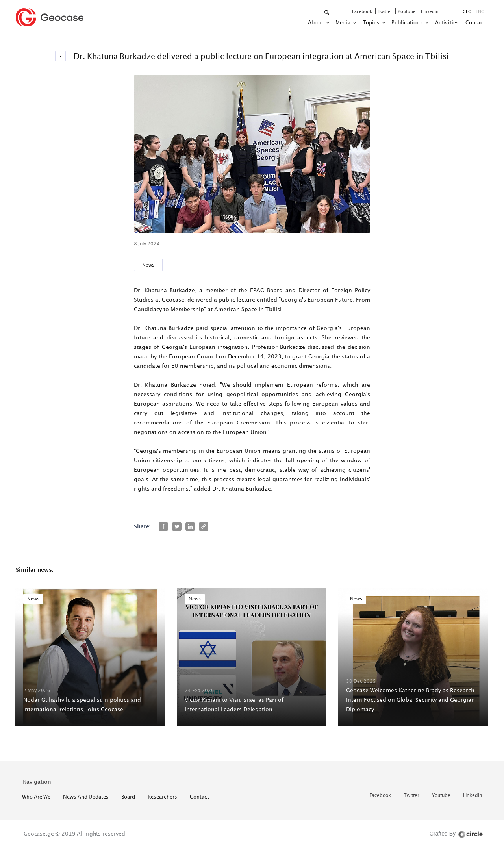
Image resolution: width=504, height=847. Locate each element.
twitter (385, 11)
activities (447, 22)
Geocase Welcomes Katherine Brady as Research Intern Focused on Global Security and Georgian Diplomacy (410, 700)
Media (344, 22)
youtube (407, 11)
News (148, 265)
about (316, 22)
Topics (372, 22)
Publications (408, 22)
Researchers (162, 797)
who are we (36, 797)
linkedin (430, 11)
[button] (327, 13)
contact (475, 22)
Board (128, 797)
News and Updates (86, 797)
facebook (363, 11)
